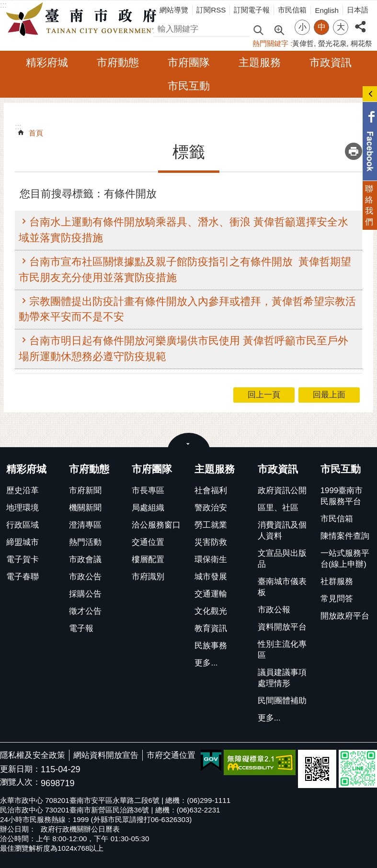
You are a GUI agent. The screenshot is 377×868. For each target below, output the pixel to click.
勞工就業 (211, 525)
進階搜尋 (279, 29)
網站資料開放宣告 (106, 755)
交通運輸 (211, 594)
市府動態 (118, 62)
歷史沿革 (23, 490)
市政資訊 (331, 62)
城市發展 (211, 577)
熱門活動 (85, 542)
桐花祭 (361, 43)
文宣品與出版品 (282, 559)
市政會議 (85, 559)
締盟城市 (23, 542)
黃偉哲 (303, 43)
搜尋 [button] (258, 29)
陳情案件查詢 (345, 536)
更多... (206, 663)
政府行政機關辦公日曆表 (80, 829)
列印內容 (354, 151)
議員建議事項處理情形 (282, 678)
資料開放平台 (282, 627)
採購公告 (85, 594)
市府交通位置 (171, 755)
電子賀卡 (23, 559)
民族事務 (211, 646)
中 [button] (322, 27)
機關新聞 (85, 508)
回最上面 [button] (329, 395)
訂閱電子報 (252, 10)
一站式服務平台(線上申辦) (345, 559)
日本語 (358, 10)
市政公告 (85, 577)
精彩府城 (47, 62)
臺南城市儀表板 (282, 587)
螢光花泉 (332, 43)
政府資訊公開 (282, 490)
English (327, 10)
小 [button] (303, 27)
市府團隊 (189, 62)
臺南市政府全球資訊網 (84, 20)
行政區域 (23, 525)
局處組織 (148, 508)
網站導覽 (174, 10)
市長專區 (148, 490)
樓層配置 (148, 559)
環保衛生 (211, 559)
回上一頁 (264, 395)
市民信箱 (292, 10)
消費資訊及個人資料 (282, 530)
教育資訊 (211, 628)
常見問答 (337, 599)
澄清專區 (85, 525)
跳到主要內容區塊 (5, 5)
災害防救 (211, 542)
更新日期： (20, 769)
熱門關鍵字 (270, 43)
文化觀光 (211, 611)
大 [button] (341, 27)
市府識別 (148, 577)
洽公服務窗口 (156, 525)
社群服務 (337, 581)
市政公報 (274, 610)
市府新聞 (85, 490)
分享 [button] (360, 21)
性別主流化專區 (282, 650)
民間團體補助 (282, 701)
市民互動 (189, 86)
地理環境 (23, 508)
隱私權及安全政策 (33, 755)
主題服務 (260, 62)
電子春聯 (23, 577)
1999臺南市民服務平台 (342, 496)
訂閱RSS (211, 10)
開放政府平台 (345, 616)
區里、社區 (278, 508)
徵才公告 (85, 611)
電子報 (81, 628)
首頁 (36, 133)
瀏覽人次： (20, 783)
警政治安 (211, 508)
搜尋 (162, 28)
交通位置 (148, 542)
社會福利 (211, 490)
